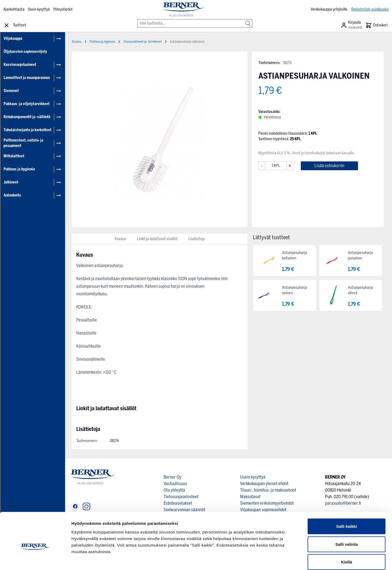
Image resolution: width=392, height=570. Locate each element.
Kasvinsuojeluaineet (20, 65)
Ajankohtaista (14, 9)
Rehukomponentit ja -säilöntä (27, 117)
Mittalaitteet (14, 156)
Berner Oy (172, 477)
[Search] (248, 20)
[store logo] (183, 10)
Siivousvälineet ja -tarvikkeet (143, 42)
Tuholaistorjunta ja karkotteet (27, 130)
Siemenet (11, 91)
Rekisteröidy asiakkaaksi (370, 9)
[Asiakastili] (351, 25)
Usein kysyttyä (39, 9)
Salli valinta (347, 517)
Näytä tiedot (291, 559)
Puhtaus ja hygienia (19, 169)
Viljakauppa (13, 39)
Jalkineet (11, 182)
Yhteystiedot (63, 9)
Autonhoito (12, 195)
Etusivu (77, 42)
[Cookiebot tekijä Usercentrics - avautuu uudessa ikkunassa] (35, 559)
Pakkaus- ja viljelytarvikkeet (27, 104)
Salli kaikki (347, 499)
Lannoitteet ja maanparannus (27, 78)
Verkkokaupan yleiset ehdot (264, 484)
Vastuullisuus (175, 484)
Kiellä (347, 534)
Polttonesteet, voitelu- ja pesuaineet (23, 143)
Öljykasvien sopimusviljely (25, 52)
